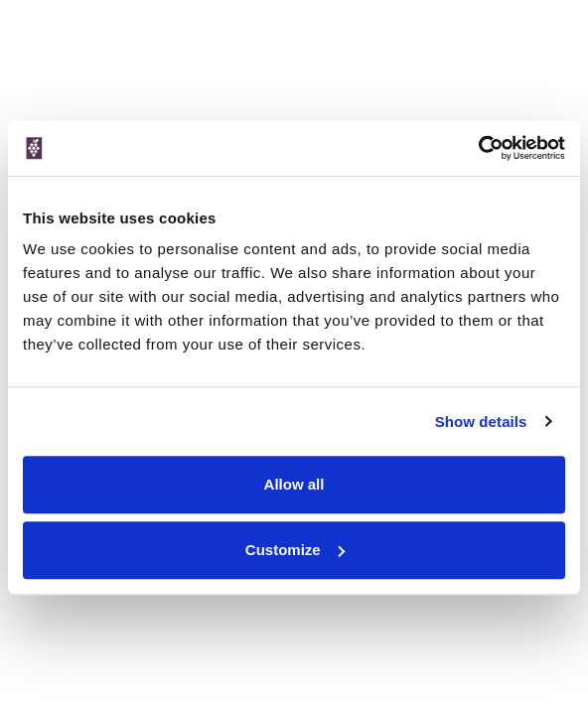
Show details (481, 422)
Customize (295, 550)
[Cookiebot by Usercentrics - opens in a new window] (478, 148)
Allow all (294, 484)
